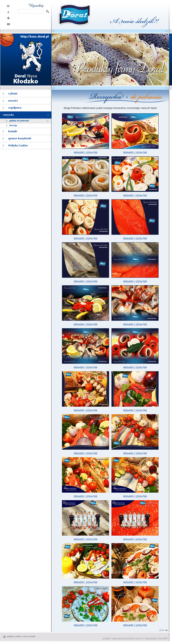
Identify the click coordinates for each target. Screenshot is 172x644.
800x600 (79, 153)
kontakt (32, 636)
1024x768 (91, 153)
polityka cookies (14, 636)
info (25, 636)
